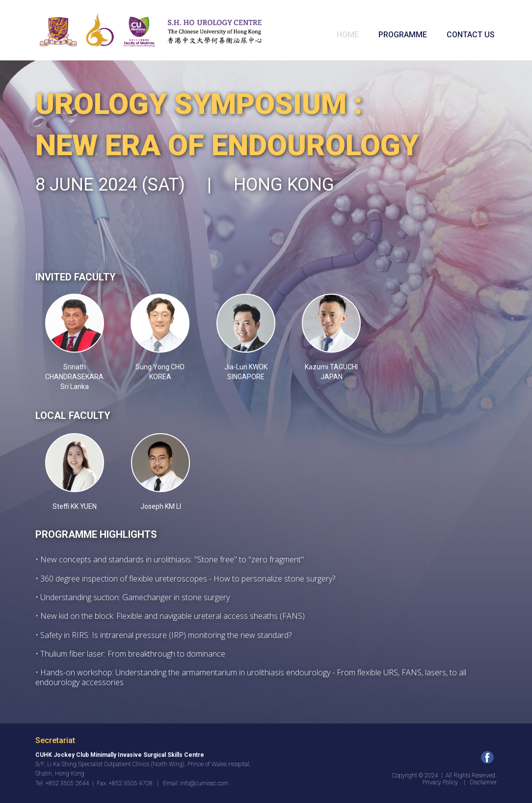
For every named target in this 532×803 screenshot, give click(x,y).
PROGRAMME (403, 35)
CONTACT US (471, 35)
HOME (348, 35)
